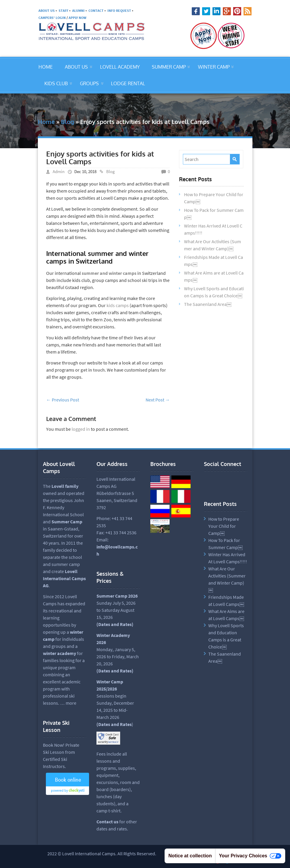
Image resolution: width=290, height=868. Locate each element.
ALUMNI (78, 11)
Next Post (158, 400)
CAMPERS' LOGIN (52, 18)
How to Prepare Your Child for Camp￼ (224, 526)
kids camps (118, 305)
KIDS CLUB (56, 83)
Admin (59, 171)
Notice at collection (190, 856)
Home (46, 122)
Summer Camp (67, 522)
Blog (67, 122)
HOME (46, 67)
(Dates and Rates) (115, 671)
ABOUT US (47, 11)
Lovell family (65, 486)
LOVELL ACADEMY (120, 67)
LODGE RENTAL (128, 83)
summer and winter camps (109, 273)
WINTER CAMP (214, 67)
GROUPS (89, 83)
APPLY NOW (78, 18)
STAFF (63, 11)
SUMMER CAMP (169, 67)
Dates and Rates (115, 624)
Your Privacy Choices (250, 856)
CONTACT (96, 11)
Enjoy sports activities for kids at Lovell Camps (100, 158)
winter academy (59, 653)
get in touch (93, 370)
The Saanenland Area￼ (208, 304)
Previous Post (63, 400)
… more (68, 703)
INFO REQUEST (119, 11)
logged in (81, 429)
